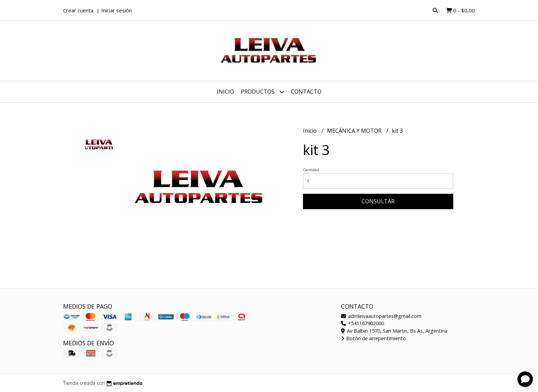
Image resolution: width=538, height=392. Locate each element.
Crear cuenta (78, 10)
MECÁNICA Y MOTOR (355, 131)
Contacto (306, 92)
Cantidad (311, 170)
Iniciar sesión (116, 10)
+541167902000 (362, 323)
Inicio (225, 92)
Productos (262, 92)
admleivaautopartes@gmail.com (381, 316)
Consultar (378, 201)
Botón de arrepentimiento (373, 338)
